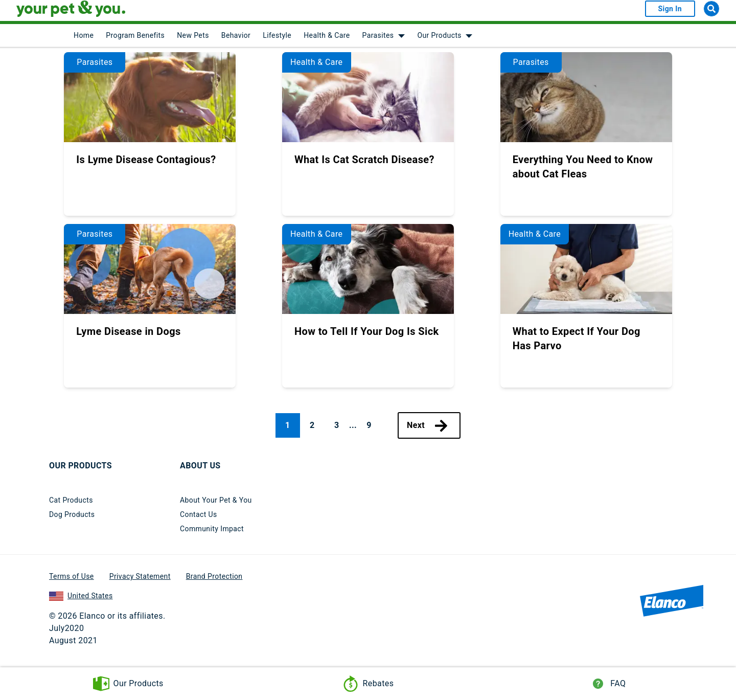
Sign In (670, 14)
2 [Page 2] (312, 430)
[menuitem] (84, 41)
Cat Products (71, 512)
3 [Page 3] (337, 430)
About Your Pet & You (216, 512)
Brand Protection (214, 589)
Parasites (378, 41)
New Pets (193, 41)
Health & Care (327, 41)
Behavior (236, 41)
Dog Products (72, 527)
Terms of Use (72, 589)
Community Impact (212, 541)
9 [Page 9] (369, 430)
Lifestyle (277, 41)
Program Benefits (135, 41)
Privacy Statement (140, 589)
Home (84, 41)
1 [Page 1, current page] (288, 430)
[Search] (711, 14)
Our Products (439, 41)
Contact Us (199, 527)
